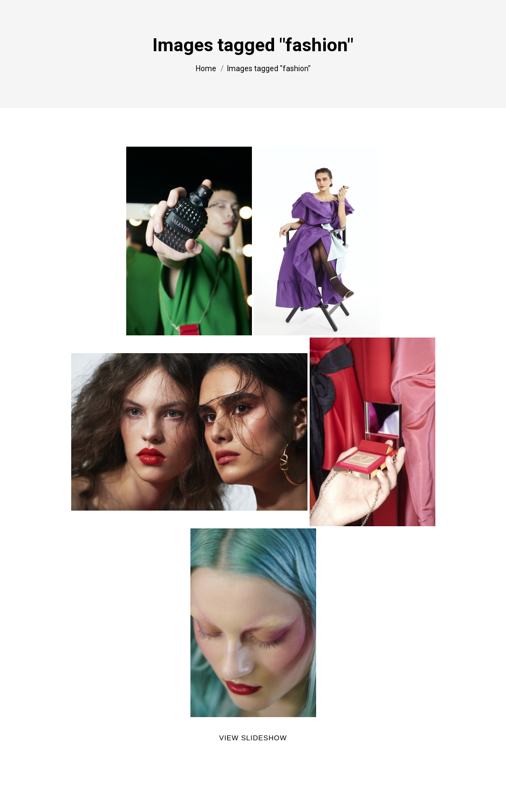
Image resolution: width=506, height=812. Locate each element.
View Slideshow (253, 738)
